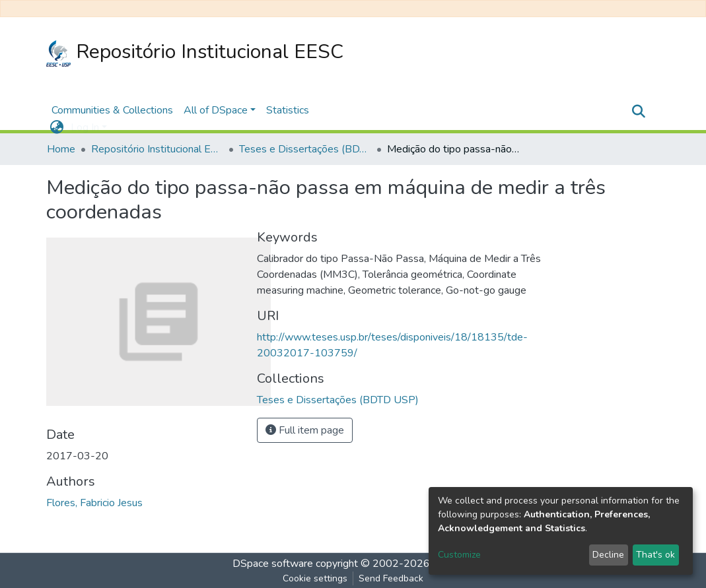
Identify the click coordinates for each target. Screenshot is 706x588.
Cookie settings (315, 578)
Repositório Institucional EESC (195, 52)
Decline (608, 555)
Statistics (288, 110)
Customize (459, 555)
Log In (85, 127)
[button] (57, 127)
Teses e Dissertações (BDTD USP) (305, 149)
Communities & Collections (112, 110)
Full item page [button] (305, 430)
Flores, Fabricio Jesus (94, 503)
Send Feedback (391, 578)
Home (61, 149)
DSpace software (273, 564)
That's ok (655, 555)
